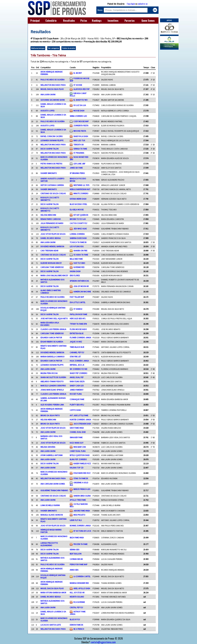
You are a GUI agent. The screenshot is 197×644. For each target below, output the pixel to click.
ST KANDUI (78, 309)
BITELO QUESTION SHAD (80, 455)
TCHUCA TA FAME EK (78, 242)
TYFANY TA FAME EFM (78, 324)
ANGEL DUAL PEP (77, 377)
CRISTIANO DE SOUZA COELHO (53, 193)
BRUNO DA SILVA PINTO (50, 415)
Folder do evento (69, 48)
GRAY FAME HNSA (77, 428)
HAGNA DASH (75, 271)
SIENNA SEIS (74, 550)
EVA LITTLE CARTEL (78, 302)
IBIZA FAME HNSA (77, 538)
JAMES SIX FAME (76, 168)
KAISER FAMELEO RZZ (82, 463)
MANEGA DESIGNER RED (79, 583)
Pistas (84, 21)
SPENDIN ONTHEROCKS (79, 281)
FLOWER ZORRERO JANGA (80, 338)
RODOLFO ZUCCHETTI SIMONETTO (50, 199)
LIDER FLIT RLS (76, 520)
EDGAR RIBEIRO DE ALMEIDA (52, 342)
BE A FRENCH (79, 629)
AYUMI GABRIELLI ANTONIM (51, 455)
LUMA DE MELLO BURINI (50, 505)
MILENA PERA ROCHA (49, 373)
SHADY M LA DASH (81, 136)
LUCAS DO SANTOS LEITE (51, 625)
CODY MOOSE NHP (81, 121)
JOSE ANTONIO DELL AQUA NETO (54, 318)
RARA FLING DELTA (77, 381)
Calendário (51, 21)
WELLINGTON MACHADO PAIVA (53, 85)
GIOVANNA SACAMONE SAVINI (53, 100)
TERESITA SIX (79, 145)
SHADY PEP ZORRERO (78, 373)
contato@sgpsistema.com (103, 642)
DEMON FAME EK (76, 625)
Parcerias (130, 21)
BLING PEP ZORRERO (78, 459)
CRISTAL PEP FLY (76, 607)
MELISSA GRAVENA (48, 447)
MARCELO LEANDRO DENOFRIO (53, 386)
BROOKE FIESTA (80, 131)
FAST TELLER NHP (77, 297)
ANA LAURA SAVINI (48, 94)
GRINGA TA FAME (80, 149)
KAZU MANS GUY (76, 443)
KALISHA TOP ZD (77, 468)
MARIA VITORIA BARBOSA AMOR (53, 593)
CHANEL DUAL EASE (78, 432)
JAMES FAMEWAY (76, 390)
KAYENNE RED (79, 267)
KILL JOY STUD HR (77, 593)
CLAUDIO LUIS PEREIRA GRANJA (53, 329)
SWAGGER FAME (76, 437)
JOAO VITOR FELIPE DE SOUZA (53, 234)
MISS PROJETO (79, 515)
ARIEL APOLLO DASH (82, 588)
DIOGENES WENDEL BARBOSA (52, 246)
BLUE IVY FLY (75, 619)
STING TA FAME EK (81, 478)
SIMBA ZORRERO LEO (78, 116)
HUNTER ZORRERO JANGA (80, 420)
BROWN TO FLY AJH (78, 219)
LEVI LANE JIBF (79, 164)
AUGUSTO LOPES (47, 111)
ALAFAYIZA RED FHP (81, 89)
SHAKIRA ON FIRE (80, 251)
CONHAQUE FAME (77, 399)
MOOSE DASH (79, 111)
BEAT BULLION (76, 554)
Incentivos (113, 21)
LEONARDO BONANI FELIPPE (52, 140)
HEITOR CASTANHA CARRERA (52, 185)
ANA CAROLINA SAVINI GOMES (53, 484)
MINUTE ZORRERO (81, 193)
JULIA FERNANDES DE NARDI (52, 223)
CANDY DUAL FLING (78, 451)
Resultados (69, 21)
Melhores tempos (38, 48)
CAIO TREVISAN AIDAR (49, 251)
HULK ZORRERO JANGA (79, 361)
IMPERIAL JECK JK (77, 365)
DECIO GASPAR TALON (49, 149)
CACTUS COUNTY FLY (78, 223)
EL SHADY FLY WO (80, 100)
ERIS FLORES (75, 275)
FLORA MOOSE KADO (78, 329)
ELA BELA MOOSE (77, 210)
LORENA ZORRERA (77, 234)
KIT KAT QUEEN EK (81, 215)
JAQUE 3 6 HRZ (76, 342)
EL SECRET (78, 73)
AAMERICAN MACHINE (82, 292)
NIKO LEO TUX (79, 140)
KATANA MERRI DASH (78, 199)
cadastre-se (143, 4)
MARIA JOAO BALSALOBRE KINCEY (54, 275)
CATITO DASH (75, 410)
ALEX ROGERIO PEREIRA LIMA (52, 405)
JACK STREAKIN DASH (82, 424)
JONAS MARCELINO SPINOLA (52, 390)
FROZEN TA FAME (80, 544)
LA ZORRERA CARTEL (82, 576)
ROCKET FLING (76, 394)
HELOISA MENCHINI (48, 215)
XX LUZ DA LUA (80, 105)
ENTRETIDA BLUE (77, 333)
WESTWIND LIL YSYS (81, 185)
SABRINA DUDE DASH (78, 238)
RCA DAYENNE (79, 602)
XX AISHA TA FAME (81, 255)
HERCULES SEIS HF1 (78, 318)
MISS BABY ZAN (80, 447)
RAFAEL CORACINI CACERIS (51, 136)
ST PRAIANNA (79, 153)
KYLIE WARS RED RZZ (82, 473)
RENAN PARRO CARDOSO (51, 219)
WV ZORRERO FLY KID (78, 369)
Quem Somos (148, 21)
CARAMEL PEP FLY (77, 352)
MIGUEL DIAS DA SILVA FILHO (52, 89)
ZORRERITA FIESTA (81, 126)
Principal (35, 21)
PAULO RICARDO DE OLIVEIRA (52, 80)
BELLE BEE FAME (76, 259)
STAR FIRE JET (75, 357)
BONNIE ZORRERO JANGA (80, 526)
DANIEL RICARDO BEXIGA (51, 238)
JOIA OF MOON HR (81, 286)
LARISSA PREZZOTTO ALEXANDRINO (49, 544)
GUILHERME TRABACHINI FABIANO (54, 490)
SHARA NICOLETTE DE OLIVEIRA (53, 377)
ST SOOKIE (78, 85)
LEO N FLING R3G (77, 246)
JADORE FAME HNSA (82, 511)
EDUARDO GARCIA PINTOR (51, 338)
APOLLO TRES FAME (78, 500)
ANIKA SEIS (74, 570)
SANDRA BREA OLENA (82, 496)
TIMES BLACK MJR (77, 347)
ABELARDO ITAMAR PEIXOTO (52, 381)
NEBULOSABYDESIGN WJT (80, 189)
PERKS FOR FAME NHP (79, 564)
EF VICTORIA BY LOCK (82, 531)
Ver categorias (54, 48)
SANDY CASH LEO (77, 386)
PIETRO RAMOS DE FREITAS (51, 164)
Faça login (131, 4)
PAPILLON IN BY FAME (78, 314)
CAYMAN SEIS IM (76, 559)
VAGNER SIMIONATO (49, 173)
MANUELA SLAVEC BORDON (52, 515)
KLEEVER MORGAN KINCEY (51, 263)
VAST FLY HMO (79, 263)
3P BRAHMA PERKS (77, 173)
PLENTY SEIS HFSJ (77, 405)
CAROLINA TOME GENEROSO (52, 267)
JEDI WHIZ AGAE (80, 229)
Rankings (97, 21)
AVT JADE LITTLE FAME (79, 415)
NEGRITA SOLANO (77, 597)
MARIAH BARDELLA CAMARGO (52, 357)
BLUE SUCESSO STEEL (78, 204)
